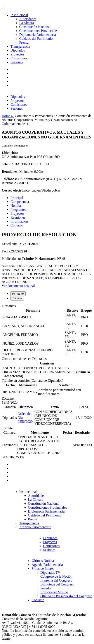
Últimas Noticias (44, 561)
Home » (8, 116)
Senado (46, 588)
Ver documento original (18, 286)
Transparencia (20, 46)
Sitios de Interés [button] (43, 569)
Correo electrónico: (16, 190)
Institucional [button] (19, 15)
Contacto (17, 225)
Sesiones (17, 62)
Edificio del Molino (54, 592)
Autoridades (28, 19)
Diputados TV (50, 572)
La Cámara (36, 500)
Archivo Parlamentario (35, 527)
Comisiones (19, 58)
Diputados (18, 50)
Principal (17, 198)
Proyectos (17, 54)
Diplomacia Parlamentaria (37, 35)
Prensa (24, 42)
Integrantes (18, 210)
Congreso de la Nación (56, 576)
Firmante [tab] (18, 294)
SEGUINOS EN (13, 457)
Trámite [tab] (17, 298)
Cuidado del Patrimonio (36, 39)
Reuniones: (10, 172)
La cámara (27, 23)
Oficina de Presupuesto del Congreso (66, 596)
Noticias (16, 206)
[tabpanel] (47, 330)
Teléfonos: (9, 179)
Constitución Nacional (35, 27)
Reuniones (18, 217)
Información (19, 221)
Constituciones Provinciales (39, 31)
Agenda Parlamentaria (47, 565)
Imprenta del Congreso (57, 580)
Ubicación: (10, 153)
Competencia (20, 202)
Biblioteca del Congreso (57, 584)
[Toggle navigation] (3, 9)
